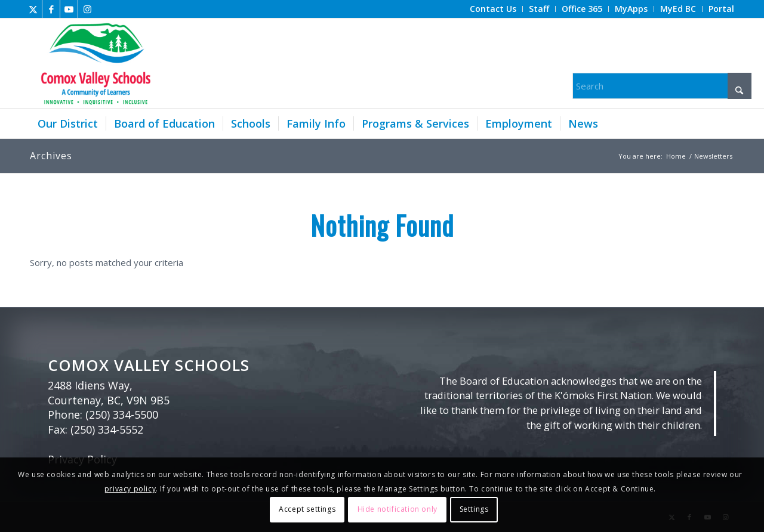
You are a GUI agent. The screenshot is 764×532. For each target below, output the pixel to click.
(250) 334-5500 (122, 415)
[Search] (662, 86)
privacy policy (130, 489)
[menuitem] (493, 9)
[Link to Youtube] (69, 9)
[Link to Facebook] (51, 9)
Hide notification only (398, 509)
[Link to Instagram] (87, 9)
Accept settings (307, 509)
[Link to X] (33, 9)
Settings (474, 509)
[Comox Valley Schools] (94, 63)
